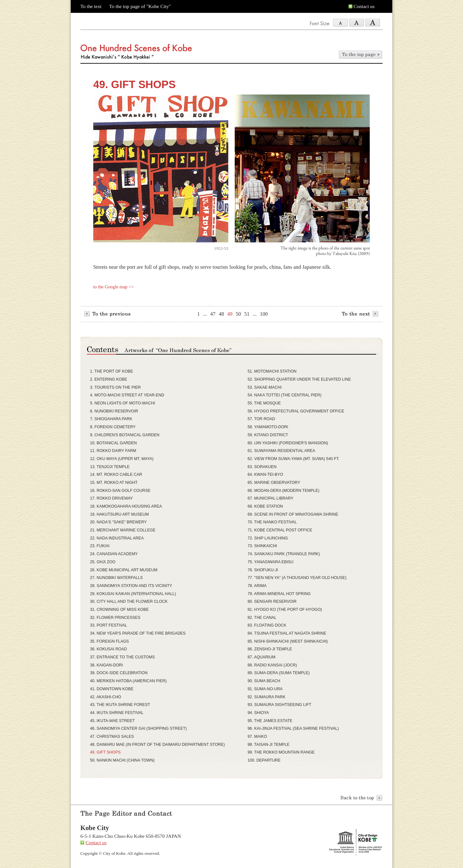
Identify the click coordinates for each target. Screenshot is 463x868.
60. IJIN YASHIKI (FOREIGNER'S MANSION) (288, 443)
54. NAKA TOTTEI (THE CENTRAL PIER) (285, 395)
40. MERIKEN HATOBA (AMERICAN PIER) (128, 681)
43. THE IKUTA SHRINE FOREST (120, 705)
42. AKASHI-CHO (106, 697)
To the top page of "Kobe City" (140, 6)
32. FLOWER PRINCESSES (115, 618)
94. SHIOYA (258, 713)
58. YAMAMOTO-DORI (268, 427)
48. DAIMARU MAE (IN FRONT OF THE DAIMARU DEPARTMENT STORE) (157, 745)
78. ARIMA (257, 586)
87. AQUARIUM (261, 657)
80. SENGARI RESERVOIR (272, 601)
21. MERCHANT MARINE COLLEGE (123, 530)
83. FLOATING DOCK (267, 625)
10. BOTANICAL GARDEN (113, 443)
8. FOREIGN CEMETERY (113, 427)
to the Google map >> (113, 287)
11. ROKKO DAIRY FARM (113, 451)
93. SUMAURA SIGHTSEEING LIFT (279, 705)
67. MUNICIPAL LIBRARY (270, 498)
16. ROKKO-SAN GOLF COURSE (120, 491)
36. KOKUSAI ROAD (109, 649)
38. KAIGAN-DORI (106, 665)
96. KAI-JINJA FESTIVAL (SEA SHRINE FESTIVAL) (293, 728)
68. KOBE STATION (265, 506)
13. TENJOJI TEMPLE (110, 467)
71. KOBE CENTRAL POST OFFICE (280, 530)
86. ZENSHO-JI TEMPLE (270, 649)
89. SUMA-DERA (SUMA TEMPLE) (279, 673)
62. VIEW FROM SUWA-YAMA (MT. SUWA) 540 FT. (294, 459)
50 (238, 314)
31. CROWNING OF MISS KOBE (119, 610)
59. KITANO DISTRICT (268, 435)
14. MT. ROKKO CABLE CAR (116, 475)
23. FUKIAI (100, 546)
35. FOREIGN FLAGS (109, 641)
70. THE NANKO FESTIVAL (272, 522)
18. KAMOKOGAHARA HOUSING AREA (126, 506)
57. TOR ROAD (261, 419)
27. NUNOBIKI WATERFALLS (116, 578)
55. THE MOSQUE (264, 403)
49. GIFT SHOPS (105, 752)
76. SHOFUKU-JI (263, 570)
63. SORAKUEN (262, 467)
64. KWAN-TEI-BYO (265, 475)
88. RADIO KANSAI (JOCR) (272, 665)
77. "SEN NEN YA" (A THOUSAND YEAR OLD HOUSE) (297, 578)
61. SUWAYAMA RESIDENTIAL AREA (281, 451)
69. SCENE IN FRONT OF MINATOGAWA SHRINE (293, 514)
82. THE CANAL (262, 618)
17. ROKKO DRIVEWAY (111, 498)
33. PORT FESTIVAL (109, 625)
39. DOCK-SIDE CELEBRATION (119, 673)
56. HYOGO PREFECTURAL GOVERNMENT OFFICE (296, 411)
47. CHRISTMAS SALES (112, 737)
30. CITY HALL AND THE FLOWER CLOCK (129, 601)
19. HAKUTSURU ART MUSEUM (119, 514)
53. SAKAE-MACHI (265, 387)
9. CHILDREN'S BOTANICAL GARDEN (125, 435)
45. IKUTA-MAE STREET (112, 721)
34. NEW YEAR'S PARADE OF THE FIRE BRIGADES (138, 633)
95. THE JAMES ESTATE (270, 721)
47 (213, 314)
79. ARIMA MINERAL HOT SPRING (279, 594)
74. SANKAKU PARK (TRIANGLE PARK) (284, 554)
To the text (91, 6)
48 (221, 314)
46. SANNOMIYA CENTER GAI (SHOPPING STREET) (138, 728)
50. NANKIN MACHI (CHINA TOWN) (122, 760)
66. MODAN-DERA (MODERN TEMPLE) (283, 491)
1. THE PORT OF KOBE (112, 371)
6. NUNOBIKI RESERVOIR (114, 411)
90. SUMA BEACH (264, 681)
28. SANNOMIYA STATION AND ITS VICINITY (131, 586)
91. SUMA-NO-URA (265, 689)
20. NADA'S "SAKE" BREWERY (118, 522)
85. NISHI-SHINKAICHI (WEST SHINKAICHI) (288, 641)
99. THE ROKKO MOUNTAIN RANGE (281, 752)
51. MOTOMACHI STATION (272, 371)
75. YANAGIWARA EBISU (270, 562)
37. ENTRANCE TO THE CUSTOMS (122, 657)
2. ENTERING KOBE (109, 379)
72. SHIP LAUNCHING (268, 538)
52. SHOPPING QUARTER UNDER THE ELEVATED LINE (299, 379)
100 (264, 314)
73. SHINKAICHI (262, 546)
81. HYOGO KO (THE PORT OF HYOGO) (285, 610)
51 (247, 314)
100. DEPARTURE (264, 760)
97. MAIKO (257, 737)
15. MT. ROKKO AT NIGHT (114, 483)
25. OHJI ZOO (103, 562)
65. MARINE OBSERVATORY (274, 483)
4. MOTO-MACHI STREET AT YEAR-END (127, 395)
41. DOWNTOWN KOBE (112, 689)
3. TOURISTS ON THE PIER (115, 387)
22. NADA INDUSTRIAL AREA (117, 538)
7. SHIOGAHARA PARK (111, 419)
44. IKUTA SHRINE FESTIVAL (117, 713)
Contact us (364, 6)
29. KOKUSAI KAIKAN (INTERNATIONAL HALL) (133, 594)
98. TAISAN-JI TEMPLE (268, 745)
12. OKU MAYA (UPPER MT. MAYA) (122, 459)
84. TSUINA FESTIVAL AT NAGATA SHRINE (287, 633)
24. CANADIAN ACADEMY (114, 554)
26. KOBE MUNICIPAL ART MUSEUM (124, 570)
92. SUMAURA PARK (267, 697)
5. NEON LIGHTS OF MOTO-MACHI (123, 403)
